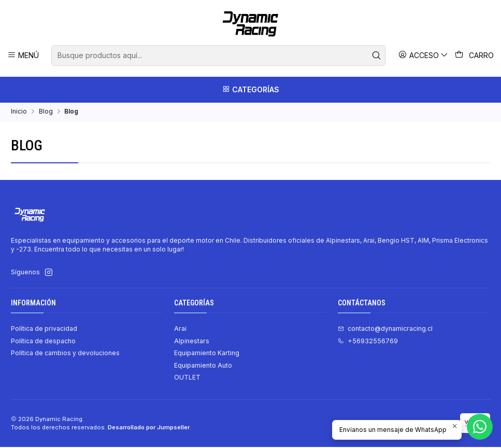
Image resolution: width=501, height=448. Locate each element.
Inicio (19, 113)
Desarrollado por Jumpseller (149, 428)
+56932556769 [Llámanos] (368, 342)
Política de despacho (43, 342)
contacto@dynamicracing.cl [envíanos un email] (385, 330)
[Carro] (475, 55)
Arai (180, 330)
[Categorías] (250, 90)
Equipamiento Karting (207, 354)
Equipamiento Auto (203, 366)
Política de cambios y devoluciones (65, 354)
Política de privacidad (44, 330)
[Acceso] (424, 55)
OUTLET (187, 378)
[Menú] (23, 55)
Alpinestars (192, 342)
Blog (46, 113)
